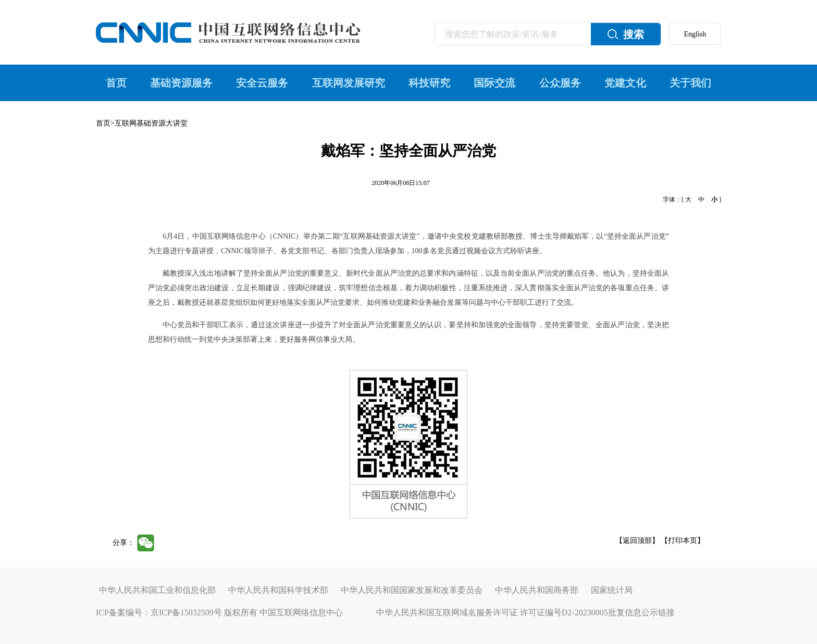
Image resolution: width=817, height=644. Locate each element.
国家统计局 (612, 590)
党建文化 (625, 83)
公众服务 (560, 83)
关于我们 (690, 83)
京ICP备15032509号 (186, 612)
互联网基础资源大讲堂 (151, 123)
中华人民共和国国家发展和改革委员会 (412, 590)
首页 (116, 83)
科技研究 (429, 83)
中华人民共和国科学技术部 (278, 590)
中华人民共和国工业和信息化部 (157, 590)
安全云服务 (262, 83)
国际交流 (494, 83)
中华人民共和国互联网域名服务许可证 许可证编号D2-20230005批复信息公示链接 (525, 612)
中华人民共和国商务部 (537, 590)
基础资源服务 (181, 83)
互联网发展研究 (349, 83)
